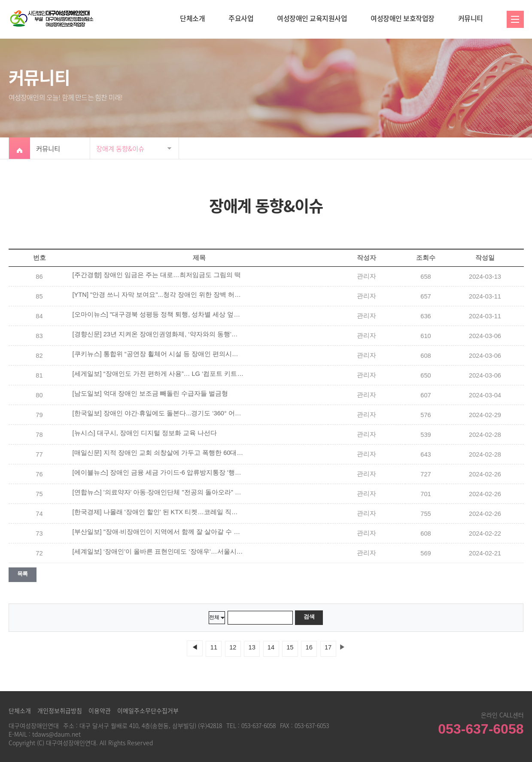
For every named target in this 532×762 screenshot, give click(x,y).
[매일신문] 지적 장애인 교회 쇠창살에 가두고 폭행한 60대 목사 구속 (158, 453)
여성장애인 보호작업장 (403, 18)
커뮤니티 (471, 18)
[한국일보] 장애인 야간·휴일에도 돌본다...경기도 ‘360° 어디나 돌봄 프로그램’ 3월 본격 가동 (158, 413)
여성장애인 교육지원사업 (312, 18)
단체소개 (192, 18)
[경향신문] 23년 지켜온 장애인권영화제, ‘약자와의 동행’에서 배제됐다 (158, 334)
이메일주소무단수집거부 (148, 710)
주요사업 (241, 18)
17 (328, 647)
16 (309, 647)
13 (252, 647)
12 (233, 647)
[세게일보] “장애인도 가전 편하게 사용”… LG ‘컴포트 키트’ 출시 (158, 374)
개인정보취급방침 (60, 710)
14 (271, 647)
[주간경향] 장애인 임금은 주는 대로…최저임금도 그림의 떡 (157, 275)
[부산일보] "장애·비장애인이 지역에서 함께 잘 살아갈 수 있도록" (158, 532)
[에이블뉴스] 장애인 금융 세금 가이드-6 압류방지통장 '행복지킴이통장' (158, 472)
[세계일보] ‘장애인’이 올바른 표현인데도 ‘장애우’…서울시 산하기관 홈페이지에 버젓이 (158, 552)
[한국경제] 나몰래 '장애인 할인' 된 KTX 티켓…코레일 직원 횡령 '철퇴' (158, 512)
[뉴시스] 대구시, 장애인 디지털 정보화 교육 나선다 (145, 433)
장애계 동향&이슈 (120, 148)
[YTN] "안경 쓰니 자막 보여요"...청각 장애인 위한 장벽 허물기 (158, 295)
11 (214, 647)
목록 (23, 574)
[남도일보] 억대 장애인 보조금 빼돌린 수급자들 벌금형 (150, 393)
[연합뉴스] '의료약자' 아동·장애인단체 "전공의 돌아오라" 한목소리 (158, 492)
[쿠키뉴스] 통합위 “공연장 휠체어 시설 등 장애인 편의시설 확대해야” (158, 354)
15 (290, 647)
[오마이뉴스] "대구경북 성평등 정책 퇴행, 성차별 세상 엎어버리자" (158, 314)
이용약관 (100, 710)
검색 (309, 617)
